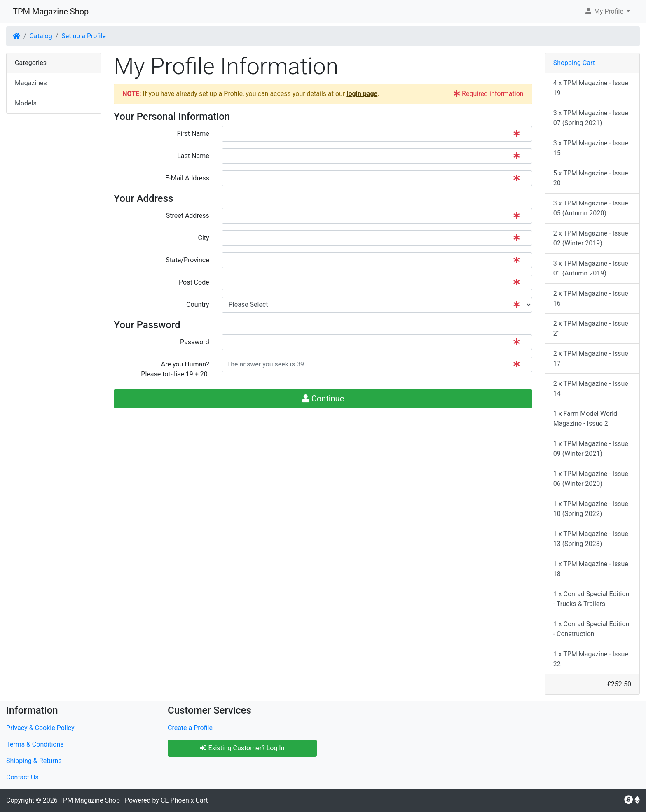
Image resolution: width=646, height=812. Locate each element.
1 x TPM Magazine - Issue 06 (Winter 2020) (591, 479)
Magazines (31, 83)
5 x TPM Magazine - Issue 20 (591, 178)
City (204, 238)
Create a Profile (190, 728)
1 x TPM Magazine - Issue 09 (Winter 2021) (591, 449)
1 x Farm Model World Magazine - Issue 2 (585, 419)
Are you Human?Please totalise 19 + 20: (175, 369)
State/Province (187, 260)
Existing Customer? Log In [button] (242, 748)
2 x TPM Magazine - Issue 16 (591, 298)
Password (195, 342)
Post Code (194, 282)
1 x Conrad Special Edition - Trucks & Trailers (591, 599)
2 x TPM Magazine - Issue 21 (591, 328)
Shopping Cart (574, 63)
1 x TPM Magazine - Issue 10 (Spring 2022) (591, 509)
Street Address (188, 216)
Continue (323, 399)
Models (26, 103)
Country (198, 304)
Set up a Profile (83, 36)
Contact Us (22, 777)
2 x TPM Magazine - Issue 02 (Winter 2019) (591, 238)
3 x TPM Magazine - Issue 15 (591, 148)
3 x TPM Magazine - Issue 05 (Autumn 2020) (591, 208)
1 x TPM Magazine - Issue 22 (591, 659)
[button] (607, 12)
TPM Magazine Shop (51, 12)
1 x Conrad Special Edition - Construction (591, 629)
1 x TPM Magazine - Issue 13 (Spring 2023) (591, 539)
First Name (193, 134)
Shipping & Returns (34, 761)
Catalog (41, 36)
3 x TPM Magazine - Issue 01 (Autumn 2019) (591, 268)
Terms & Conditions (35, 744)
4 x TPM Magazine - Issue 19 (591, 88)
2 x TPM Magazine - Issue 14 (591, 388)
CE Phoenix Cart (184, 800)
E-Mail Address (187, 178)
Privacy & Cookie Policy (40, 728)
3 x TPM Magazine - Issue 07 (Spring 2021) (591, 118)
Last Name (193, 156)
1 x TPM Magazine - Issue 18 (591, 569)
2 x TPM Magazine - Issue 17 (591, 358)
